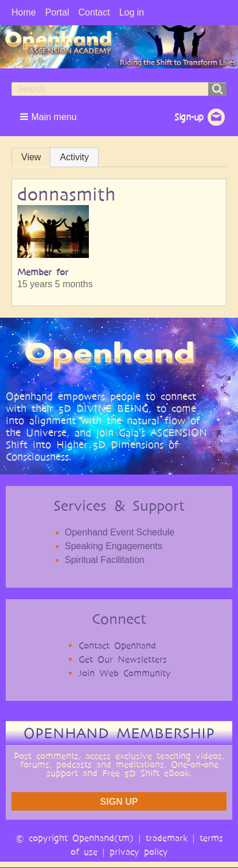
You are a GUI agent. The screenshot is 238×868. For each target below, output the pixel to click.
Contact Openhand (117, 645)
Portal (57, 12)
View (31, 157)
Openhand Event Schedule (120, 532)
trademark (167, 838)
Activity (74, 157)
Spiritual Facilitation (105, 560)
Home (24, 12)
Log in (132, 12)
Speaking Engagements (114, 546)
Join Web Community (125, 673)
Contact (94, 12)
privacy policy (139, 852)
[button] (49, 117)
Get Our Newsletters (123, 659)
